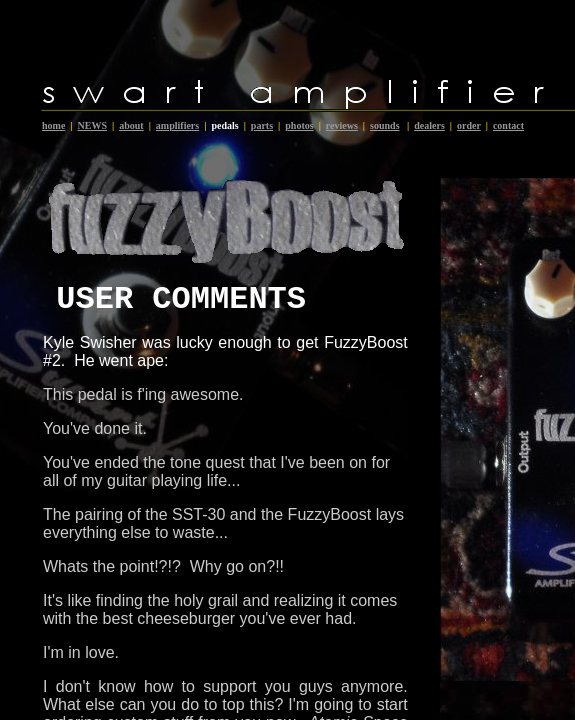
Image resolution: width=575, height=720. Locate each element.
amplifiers (177, 125)
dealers (429, 125)
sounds (384, 125)
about (131, 125)
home (53, 125)
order (469, 125)
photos (299, 125)
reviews (342, 125)
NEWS (92, 125)
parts (262, 125)
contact (508, 125)
